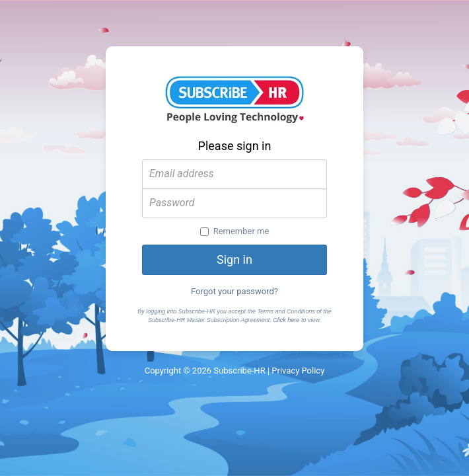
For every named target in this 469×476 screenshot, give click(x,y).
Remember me (235, 231)
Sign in (234, 259)
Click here (286, 320)
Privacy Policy (298, 371)
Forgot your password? (234, 291)
